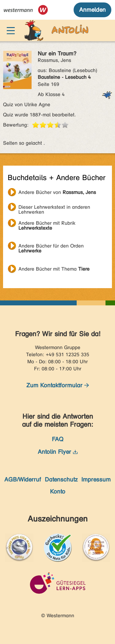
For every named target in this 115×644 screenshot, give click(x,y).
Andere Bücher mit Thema (54, 269)
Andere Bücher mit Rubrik (47, 224)
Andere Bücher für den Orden (51, 247)
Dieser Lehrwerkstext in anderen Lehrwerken (54, 208)
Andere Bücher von (57, 192)
